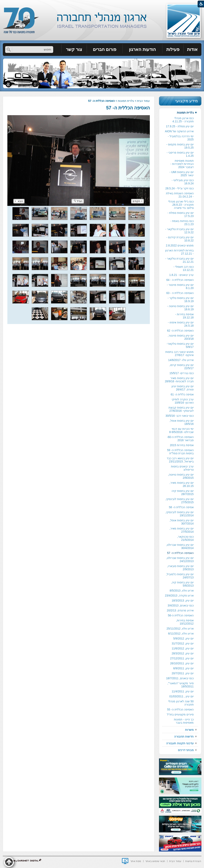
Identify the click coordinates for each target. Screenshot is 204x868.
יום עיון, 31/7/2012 (183, 643)
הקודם (137, 201)
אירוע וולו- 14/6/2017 (181, 360)
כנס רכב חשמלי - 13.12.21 (183, 268)
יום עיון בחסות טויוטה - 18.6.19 (180, 308)
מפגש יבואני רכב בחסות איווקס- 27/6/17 (179, 353)
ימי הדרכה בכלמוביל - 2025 (181, 138)
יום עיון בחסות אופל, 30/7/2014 (182, 522)
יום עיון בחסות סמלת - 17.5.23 (181, 214)
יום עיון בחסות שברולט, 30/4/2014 (180, 546)
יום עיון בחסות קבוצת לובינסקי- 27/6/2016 (181, 409)
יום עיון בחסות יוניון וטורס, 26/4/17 (183, 388)
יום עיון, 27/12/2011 (182, 658)
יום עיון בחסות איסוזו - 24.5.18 (181, 324)
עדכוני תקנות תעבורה (180, 743)
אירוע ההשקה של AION (179, 131)
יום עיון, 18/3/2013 (183, 600)
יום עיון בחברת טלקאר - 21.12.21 (179, 260)
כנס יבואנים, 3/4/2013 (181, 605)
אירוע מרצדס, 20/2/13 (180, 610)
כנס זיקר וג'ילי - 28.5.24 (179, 188)
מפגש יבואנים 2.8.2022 (180, 245)
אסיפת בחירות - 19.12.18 (184, 316)
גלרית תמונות (126, 101)
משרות (189, 730)
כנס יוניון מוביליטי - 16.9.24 (182, 182)
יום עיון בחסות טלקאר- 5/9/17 (180, 345)
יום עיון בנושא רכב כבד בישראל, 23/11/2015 (180, 460)
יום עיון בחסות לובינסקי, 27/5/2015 (179, 501)
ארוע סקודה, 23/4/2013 (179, 596)
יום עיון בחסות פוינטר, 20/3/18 (181, 337)
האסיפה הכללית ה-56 (181, 615)
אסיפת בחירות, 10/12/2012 (185, 622)
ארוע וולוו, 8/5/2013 (182, 591)
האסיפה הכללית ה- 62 (180, 331)
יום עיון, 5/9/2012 (183, 638)
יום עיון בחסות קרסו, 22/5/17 (181, 367)
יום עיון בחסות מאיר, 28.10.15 (182, 484)
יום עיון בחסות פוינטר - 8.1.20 (180, 286)
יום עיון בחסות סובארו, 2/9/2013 (180, 568)
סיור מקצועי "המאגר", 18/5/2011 (180, 685)
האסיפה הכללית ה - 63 (180, 293)
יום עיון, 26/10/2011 (182, 663)
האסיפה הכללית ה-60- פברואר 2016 (180, 439)
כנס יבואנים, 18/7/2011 (180, 678)
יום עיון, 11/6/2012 (183, 648)
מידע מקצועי (187, 101)
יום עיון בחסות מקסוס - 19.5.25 (180, 146)
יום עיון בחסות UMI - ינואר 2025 (182, 174)
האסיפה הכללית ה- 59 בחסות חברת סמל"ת (180, 452)
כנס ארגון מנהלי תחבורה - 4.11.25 (183, 120)
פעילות (173, 49)
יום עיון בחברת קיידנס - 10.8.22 (180, 239)
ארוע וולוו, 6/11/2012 (181, 633)
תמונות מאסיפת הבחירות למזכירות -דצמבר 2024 (182, 164)
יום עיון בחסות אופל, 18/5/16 (182, 422)
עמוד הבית (143, 101)
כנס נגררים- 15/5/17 (182, 373)
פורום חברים (105, 49)
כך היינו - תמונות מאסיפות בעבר (184, 721)
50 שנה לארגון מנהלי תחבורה (181, 703)
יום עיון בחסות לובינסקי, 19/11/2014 (179, 514)
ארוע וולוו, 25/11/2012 (180, 629)
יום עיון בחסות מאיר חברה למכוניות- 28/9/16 (179, 380)
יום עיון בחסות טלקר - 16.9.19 (181, 300)
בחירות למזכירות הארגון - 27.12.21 (179, 252)
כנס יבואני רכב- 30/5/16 (180, 416)
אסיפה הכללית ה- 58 (181, 507)
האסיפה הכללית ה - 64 (180, 280)
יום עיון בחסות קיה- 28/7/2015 (182, 492)
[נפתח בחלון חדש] (125, 861)
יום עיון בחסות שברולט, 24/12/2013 (180, 560)
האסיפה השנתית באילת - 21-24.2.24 (180, 195)
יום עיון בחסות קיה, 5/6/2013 (182, 584)
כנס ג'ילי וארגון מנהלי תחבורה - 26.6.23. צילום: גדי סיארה (181, 205)
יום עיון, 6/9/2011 (183, 668)
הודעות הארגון (142, 49)
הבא (19, 201)
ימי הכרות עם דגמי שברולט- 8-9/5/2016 (181, 430)
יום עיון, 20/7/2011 (183, 673)
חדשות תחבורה (184, 736)
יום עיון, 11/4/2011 (183, 691)
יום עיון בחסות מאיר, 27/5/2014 (182, 530)
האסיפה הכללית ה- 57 (128, 108)
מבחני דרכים (186, 750)
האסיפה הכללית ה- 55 (180, 709)
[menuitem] (193, 50)
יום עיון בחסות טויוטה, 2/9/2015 (181, 476)
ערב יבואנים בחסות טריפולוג (182, 468)
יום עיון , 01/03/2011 (181, 696)
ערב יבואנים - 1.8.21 (181, 275)
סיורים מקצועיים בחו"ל (180, 714)
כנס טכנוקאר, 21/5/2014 (185, 538)
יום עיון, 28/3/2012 (183, 653)
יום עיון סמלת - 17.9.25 (180, 126)
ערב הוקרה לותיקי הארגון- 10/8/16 (183, 401)
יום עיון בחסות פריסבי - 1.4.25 (180, 154)
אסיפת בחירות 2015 (182, 445)
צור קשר (74, 49)
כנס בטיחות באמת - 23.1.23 (182, 223)
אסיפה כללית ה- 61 (182, 394)
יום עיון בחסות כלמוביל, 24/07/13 (180, 576)
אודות (192, 49)
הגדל (78, 201)
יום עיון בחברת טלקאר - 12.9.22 (179, 231)
